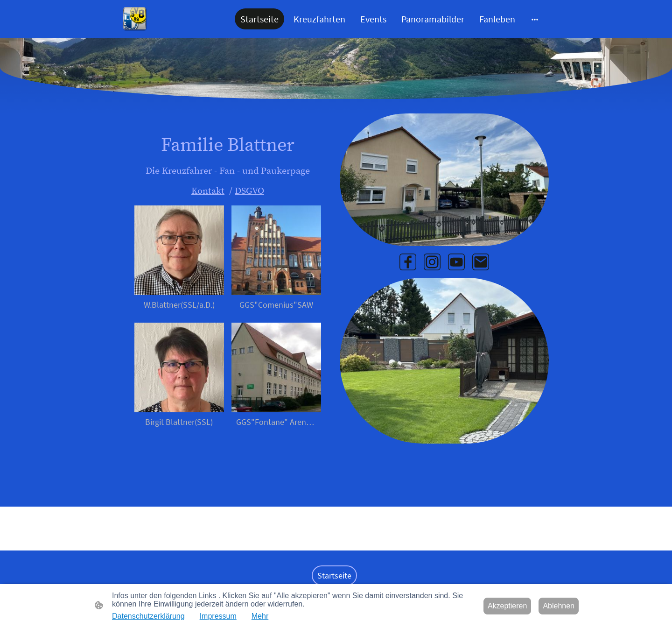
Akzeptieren (507, 606)
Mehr (260, 616)
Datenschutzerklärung (148, 616)
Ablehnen (559, 606)
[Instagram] (432, 262)
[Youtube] (456, 262)
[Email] (481, 262)
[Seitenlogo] (135, 19)
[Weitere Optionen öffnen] (535, 19)
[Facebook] (408, 262)
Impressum (218, 616)
